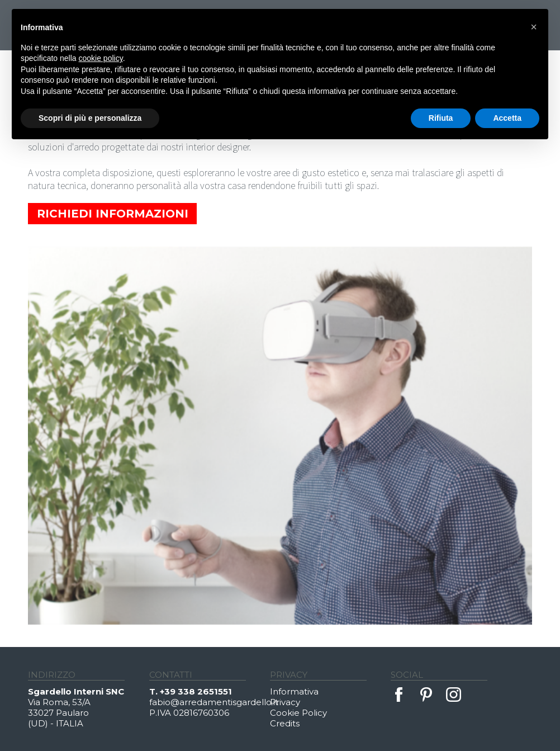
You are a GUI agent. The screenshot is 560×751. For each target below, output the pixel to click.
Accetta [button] (507, 118)
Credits (285, 723)
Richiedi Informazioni (113, 214)
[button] (534, 27)
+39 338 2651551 (196, 691)
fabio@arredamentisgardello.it (210, 702)
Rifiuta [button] (441, 118)
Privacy (285, 702)
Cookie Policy (298, 713)
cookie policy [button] (101, 58)
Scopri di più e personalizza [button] (90, 118)
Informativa (294, 691)
